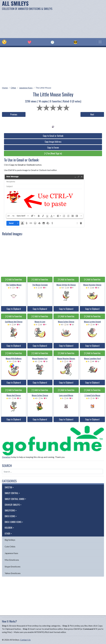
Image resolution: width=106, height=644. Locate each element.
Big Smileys (10, 540)
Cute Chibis (10, 546)
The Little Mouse (43, 88)
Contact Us (25, 640)
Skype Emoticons (13, 566)
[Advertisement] (72, 19)
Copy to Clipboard (14, 309)
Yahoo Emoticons (13, 573)
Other (13, 88)
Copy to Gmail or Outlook (53, 136)
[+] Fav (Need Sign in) (53, 153)
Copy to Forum (53, 148)
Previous (14, 114)
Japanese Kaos (26, 88)
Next (92, 114)
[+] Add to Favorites (14, 279)
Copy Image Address (53, 142)
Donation (6, 457)
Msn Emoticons (12, 560)
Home (5, 88)
